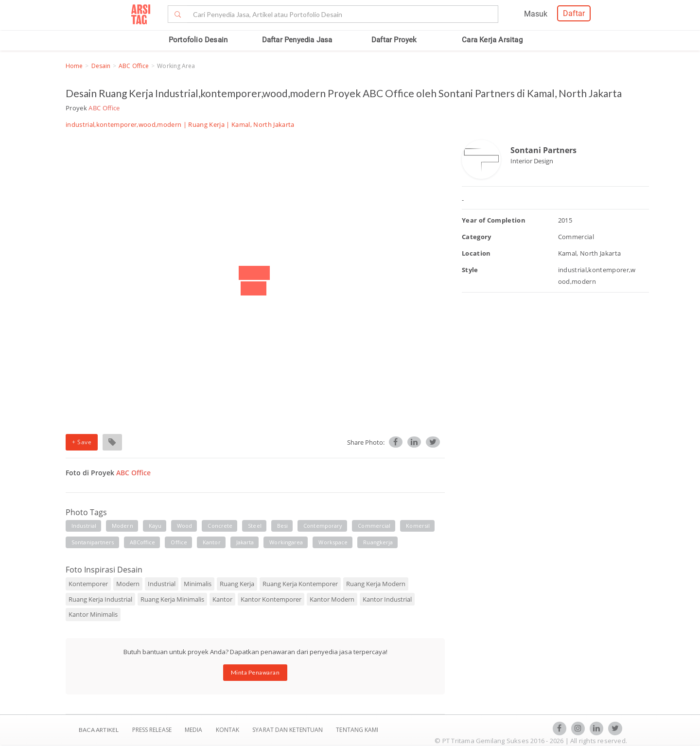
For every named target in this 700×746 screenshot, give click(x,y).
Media (194, 730)
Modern (128, 584)
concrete (220, 526)
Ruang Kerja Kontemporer (300, 584)
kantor (212, 542)
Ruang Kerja (206, 124)
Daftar (574, 13)
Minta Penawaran (255, 672)
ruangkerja (378, 542)
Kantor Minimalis (93, 614)
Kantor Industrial (387, 599)
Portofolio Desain (198, 40)
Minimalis (198, 584)
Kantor (222, 599)
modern (122, 526)
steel (255, 526)
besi (282, 526)
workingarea (286, 542)
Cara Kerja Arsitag (492, 40)
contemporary (323, 526)
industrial (84, 526)
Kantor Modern (332, 599)
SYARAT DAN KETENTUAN (288, 730)
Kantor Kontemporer (271, 599)
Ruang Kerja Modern (376, 584)
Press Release (152, 730)
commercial (374, 526)
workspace (333, 542)
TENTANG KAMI (357, 730)
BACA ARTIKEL (99, 730)
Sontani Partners (543, 150)
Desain (101, 66)
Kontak (228, 730)
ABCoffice (143, 542)
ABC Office (134, 66)
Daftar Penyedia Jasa (297, 40)
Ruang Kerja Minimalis (172, 599)
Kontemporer (88, 584)
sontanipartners (93, 542)
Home (74, 66)
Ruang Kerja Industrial (100, 599)
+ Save (82, 442)
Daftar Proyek (394, 40)
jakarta (245, 542)
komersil (418, 526)
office (179, 542)
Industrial (162, 584)
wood (184, 526)
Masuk (536, 14)
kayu (155, 526)
